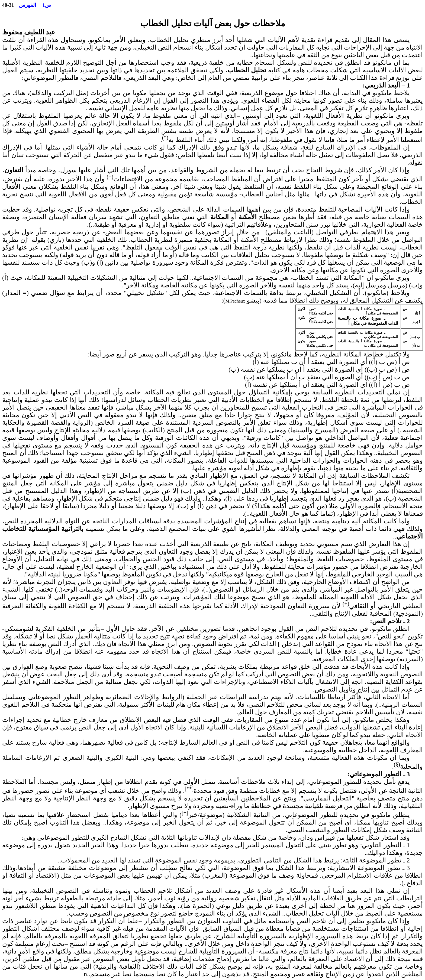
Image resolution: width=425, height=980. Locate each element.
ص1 (47, 5)
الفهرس (28, 5)
